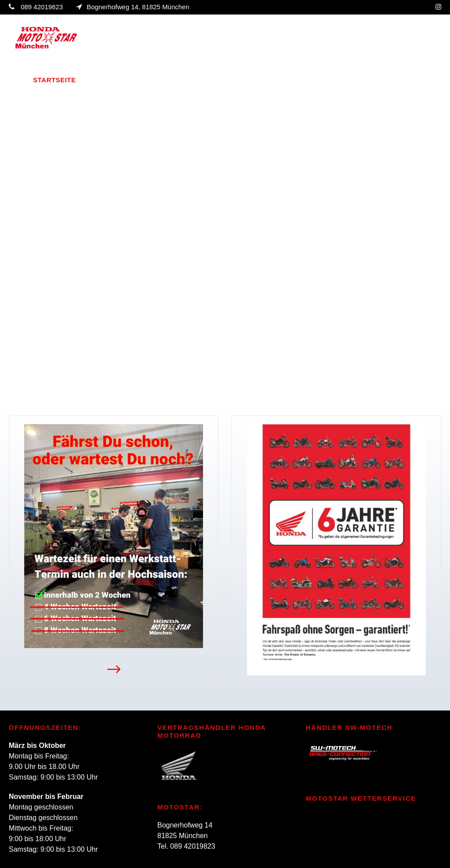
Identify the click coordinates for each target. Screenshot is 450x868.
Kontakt (420, 80)
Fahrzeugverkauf (176, 80)
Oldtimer (314, 80)
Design (354, 80)
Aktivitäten (253, 80)
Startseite (54, 80)
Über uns (103, 80)
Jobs (385, 80)
